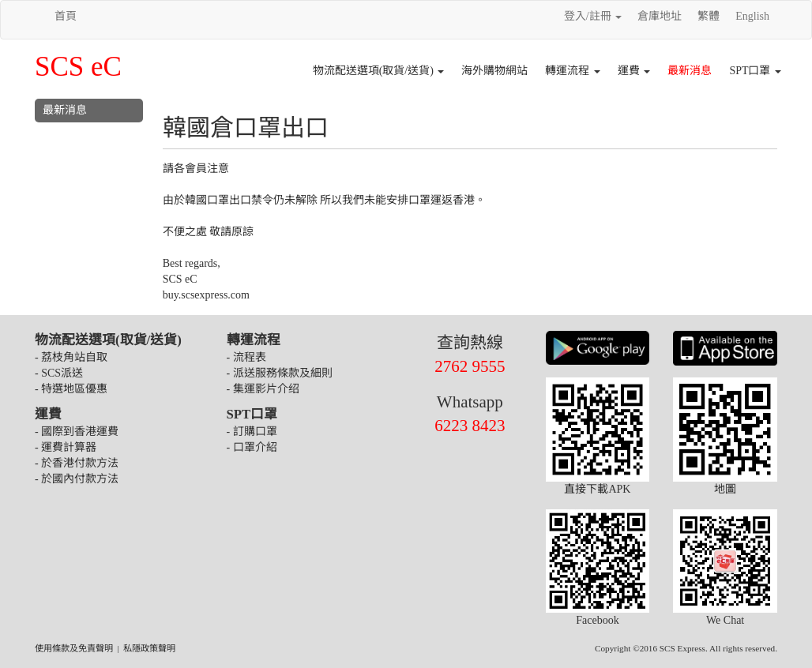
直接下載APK (598, 436)
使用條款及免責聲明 (74, 648)
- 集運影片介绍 (263, 389)
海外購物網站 (494, 71)
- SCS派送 (59, 373)
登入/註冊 (593, 16)
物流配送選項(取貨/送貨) (379, 71)
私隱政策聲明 (149, 648)
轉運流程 (573, 71)
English (752, 16)
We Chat (725, 568)
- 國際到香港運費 (77, 432)
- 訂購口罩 (252, 432)
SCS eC (78, 67)
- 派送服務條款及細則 (280, 373)
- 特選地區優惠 (71, 389)
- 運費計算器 (66, 447)
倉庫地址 (660, 16)
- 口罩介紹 (252, 447)
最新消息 (690, 71)
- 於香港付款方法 (77, 463)
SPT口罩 (755, 71)
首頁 (66, 16)
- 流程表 (246, 357)
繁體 (709, 16)
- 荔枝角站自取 (71, 357)
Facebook (598, 568)
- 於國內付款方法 (77, 479)
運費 (634, 71)
